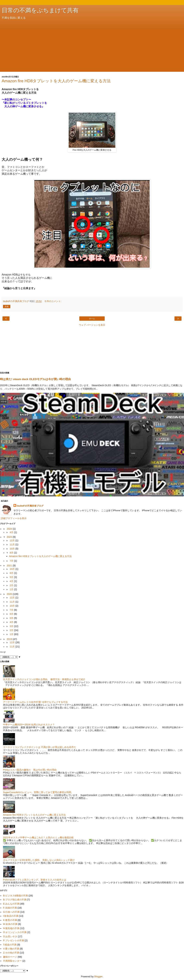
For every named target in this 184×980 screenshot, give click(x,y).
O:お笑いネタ (10, 936)
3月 (12, 626)
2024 (10, 529)
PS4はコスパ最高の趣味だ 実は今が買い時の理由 (30, 770)
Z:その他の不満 (11, 953)
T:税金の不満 (10, 945)
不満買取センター (12, 961)
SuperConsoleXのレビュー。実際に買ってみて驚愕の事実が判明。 (38, 792)
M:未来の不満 (10, 924)
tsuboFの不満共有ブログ (30, 506)
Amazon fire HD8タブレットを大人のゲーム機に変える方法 (56, 81)
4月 (12, 532)
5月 (12, 577)
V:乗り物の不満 (11, 949)
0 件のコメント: (53, 301)
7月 (12, 561)
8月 (12, 553)
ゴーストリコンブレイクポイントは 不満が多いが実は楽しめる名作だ (39, 747)
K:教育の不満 (10, 920)
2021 (10, 566)
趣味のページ (10, 957)
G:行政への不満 (11, 912)
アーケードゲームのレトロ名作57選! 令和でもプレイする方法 (35, 702)
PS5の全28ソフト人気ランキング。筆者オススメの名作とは (35, 880)
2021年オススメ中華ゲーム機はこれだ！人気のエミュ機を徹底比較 (38, 837)
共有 (7, 307)
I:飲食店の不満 (11, 916)
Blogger (98, 976)
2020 (10, 594)
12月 (12, 540)
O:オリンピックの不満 (15, 932)
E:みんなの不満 (11, 904)
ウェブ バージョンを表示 (92, 325)
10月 (12, 549)
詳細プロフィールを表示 (14, 518)
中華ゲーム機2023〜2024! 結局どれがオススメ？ (29, 725)
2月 (12, 585)
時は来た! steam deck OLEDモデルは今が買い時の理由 (35, 379)
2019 (10, 639)
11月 (12, 544)
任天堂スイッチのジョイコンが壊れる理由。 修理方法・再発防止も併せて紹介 (44, 679)
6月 (12, 573)
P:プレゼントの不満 (13, 940)
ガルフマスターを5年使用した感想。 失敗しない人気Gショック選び (39, 860)
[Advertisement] (92, 45)
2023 (10, 537)
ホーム (92, 319)
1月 (12, 589)
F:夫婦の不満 (10, 908)
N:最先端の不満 (11, 928)
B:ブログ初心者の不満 (15, 900)
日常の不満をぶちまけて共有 (40, 10)
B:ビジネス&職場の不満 (15, 896)
